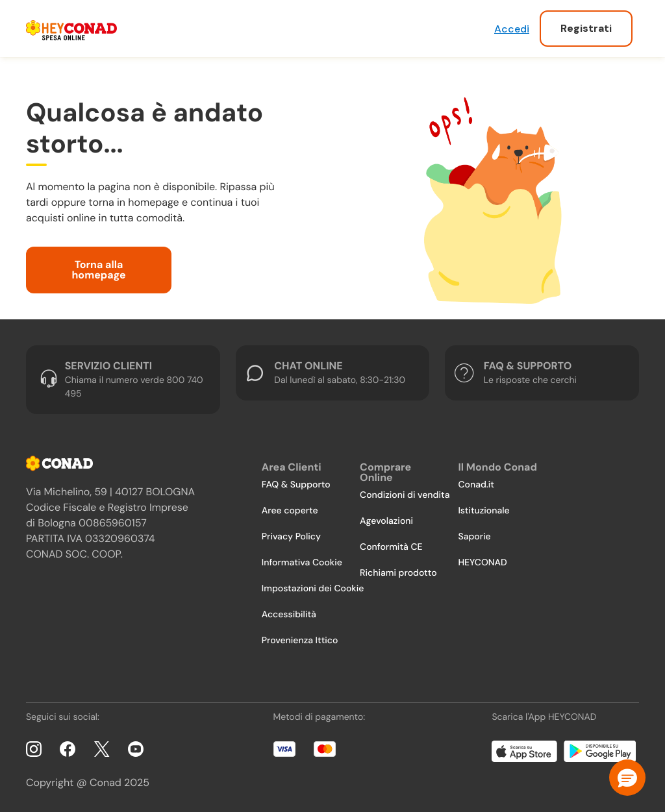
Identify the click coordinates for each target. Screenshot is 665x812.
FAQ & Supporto (296, 485)
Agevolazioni (386, 521)
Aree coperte (290, 511)
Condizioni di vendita (405, 495)
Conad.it (476, 485)
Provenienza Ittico (300, 641)
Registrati (586, 28)
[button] (627, 778)
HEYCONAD (482, 563)
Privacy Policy (291, 537)
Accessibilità (289, 615)
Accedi (512, 29)
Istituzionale (483, 511)
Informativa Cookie (302, 563)
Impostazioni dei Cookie (313, 589)
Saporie (474, 537)
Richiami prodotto (398, 573)
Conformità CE (391, 547)
